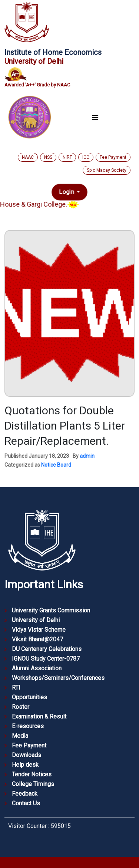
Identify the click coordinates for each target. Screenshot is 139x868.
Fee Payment (113, 157)
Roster (21, 707)
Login (67, 192)
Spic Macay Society (107, 170)
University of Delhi (36, 620)
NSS (48, 157)
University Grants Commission (51, 610)
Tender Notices (32, 774)
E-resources (28, 726)
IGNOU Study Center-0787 (46, 659)
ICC (86, 157)
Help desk (25, 765)
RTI (16, 688)
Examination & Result (39, 716)
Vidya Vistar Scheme (39, 630)
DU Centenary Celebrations (47, 649)
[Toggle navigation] (95, 117)
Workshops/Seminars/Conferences (58, 678)
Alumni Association (37, 668)
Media (20, 736)
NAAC (28, 157)
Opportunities (29, 697)
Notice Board (56, 465)
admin (87, 456)
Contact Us (26, 803)
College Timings (33, 784)
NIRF (67, 157)
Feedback (25, 794)
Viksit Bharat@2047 (37, 639)
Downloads (27, 755)
